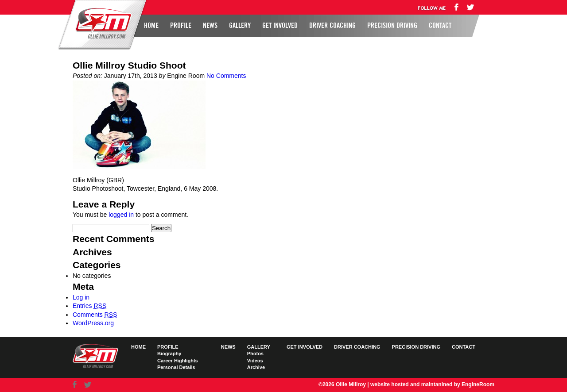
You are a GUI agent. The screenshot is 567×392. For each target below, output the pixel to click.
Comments (95, 315)
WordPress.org (93, 323)
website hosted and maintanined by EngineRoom (432, 384)
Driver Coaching (332, 26)
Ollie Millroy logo (101, 24)
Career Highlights (178, 361)
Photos (255, 354)
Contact (440, 26)
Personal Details (176, 367)
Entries (89, 306)
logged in (121, 215)
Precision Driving (392, 26)
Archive (256, 367)
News (210, 26)
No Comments (226, 76)
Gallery (240, 26)
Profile (181, 26)
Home (151, 26)
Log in (81, 297)
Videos (255, 361)
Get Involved (280, 26)
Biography (169, 354)
